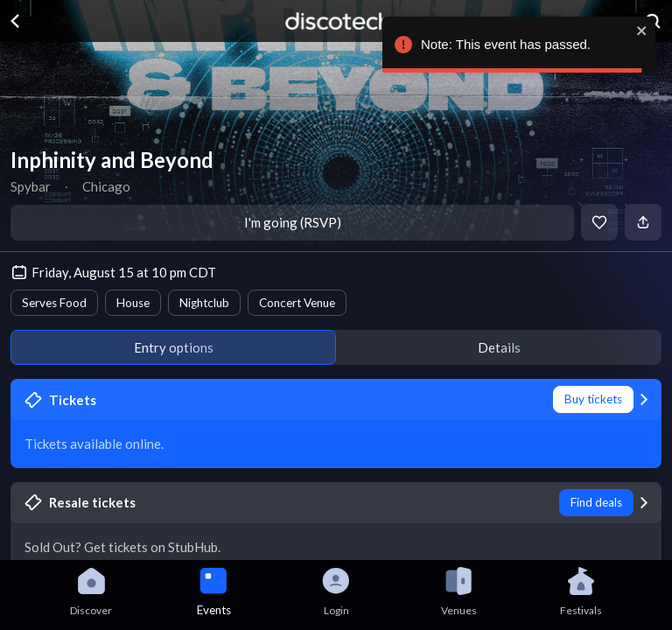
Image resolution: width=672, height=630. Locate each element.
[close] (635, 31)
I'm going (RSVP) (293, 222)
